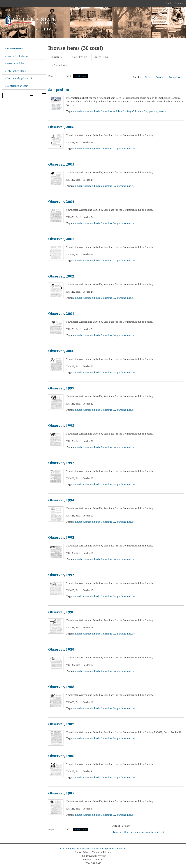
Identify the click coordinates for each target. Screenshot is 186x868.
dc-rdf (122, 832)
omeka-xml (152, 832)
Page (57, 76)
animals (77, 111)
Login (169, 3)
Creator (161, 77)
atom (115, 832)
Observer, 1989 (61, 649)
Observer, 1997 (61, 463)
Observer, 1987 (61, 724)
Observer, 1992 (61, 575)
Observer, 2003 (61, 239)
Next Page (81, 76)
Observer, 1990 (61, 612)
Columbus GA (140, 111)
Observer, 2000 (61, 351)
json (143, 832)
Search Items (101, 57)
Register (179, 3)
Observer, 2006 (61, 127)
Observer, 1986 (61, 756)
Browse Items (15, 48)
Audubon (88, 111)
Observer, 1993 (61, 537)
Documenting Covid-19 (19, 78)
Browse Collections (17, 56)
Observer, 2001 (61, 313)
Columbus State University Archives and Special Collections (93, 849)
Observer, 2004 (61, 202)
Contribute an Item (17, 86)
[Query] (16, 95)
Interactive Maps (16, 71)
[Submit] (32, 95)
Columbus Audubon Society (116, 111)
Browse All (57, 57)
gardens (153, 111)
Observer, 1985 (61, 793)
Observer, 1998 (61, 425)
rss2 (162, 832)
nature (162, 111)
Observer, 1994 (61, 500)
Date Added (176, 77)
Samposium (59, 90)
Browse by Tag (79, 57)
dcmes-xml (133, 832)
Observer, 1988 (61, 687)
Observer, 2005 (61, 164)
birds (97, 111)
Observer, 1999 (61, 388)
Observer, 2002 (61, 276)
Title (149, 77)
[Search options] (44, 94)
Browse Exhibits (15, 63)
